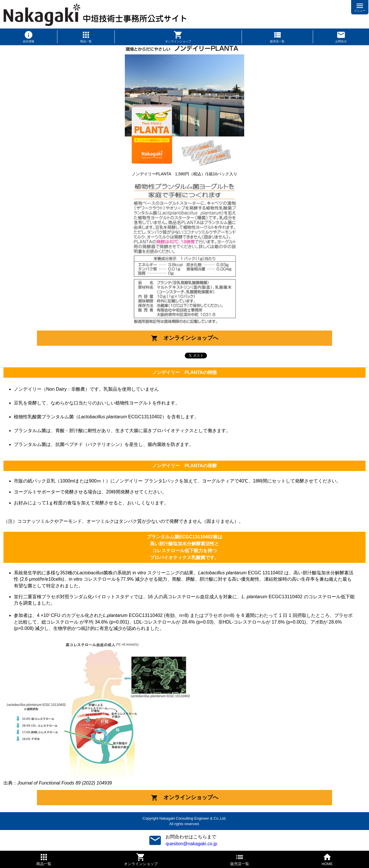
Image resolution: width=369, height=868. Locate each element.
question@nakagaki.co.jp (191, 844)
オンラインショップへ (185, 338)
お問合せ (341, 41)
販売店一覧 (277, 41)
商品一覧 (86, 41)
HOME (327, 864)
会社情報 (29, 41)
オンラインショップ (178, 41)
